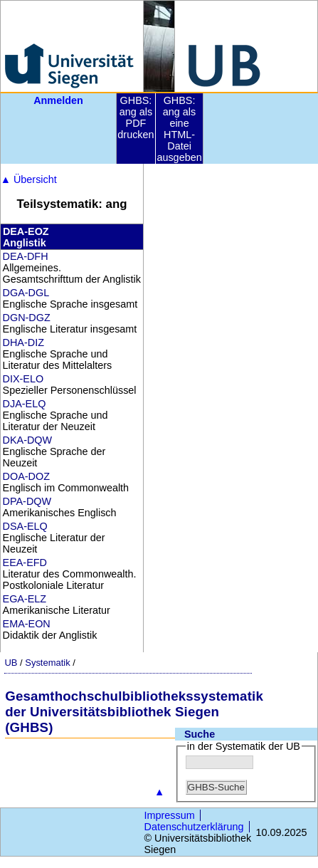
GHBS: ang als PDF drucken (136, 117)
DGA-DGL (26, 293)
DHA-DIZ (23, 343)
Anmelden (58, 100)
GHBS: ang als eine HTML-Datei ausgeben (179, 129)
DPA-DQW (27, 501)
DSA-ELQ (25, 526)
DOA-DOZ (26, 476)
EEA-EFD (25, 563)
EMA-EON (27, 624)
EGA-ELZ (25, 599)
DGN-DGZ (27, 318)
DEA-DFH (26, 256)
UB (11, 663)
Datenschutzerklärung (194, 827)
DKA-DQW (28, 440)
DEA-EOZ (26, 231)
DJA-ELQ (25, 404)
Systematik (47, 663)
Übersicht (29, 179)
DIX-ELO (23, 379)
